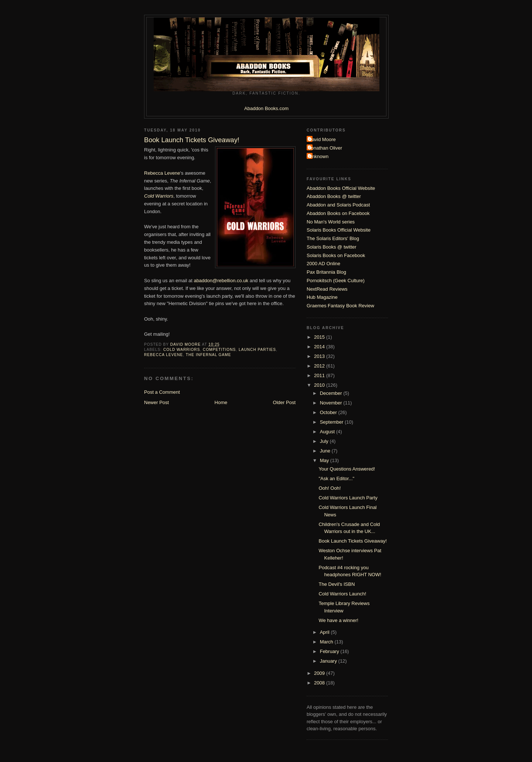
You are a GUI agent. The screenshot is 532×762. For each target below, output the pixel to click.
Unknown (318, 156)
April (325, 632)
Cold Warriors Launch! (342, 594)
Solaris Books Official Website (339, 230)
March (327, 642)
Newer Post (156, 402)
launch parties (257, 350)
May (325, 460)
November (332, 403)
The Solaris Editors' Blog (333, 238)
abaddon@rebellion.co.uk (221, 281)
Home (221, 402)
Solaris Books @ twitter (332, 247)
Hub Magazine (322, 297)
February (330, 651)
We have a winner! (338, 620)
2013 (320, 356)
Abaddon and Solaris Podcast (338, 205)
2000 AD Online (323, 264)
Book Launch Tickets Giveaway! (352, 541)
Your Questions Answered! (347, 469)
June (326, 451)
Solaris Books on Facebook (336, 255)
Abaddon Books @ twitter (334, 196)
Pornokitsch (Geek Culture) (336, 281)
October (329, 412)
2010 (320, 385)
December (332, 393)
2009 (320, 673)
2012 (320, 366)
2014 (320, 347)
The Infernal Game (209, 355)
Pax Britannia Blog (326, 272)
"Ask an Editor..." (336, 479)
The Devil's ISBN (337, 584)
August (328, 432)
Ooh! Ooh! (330, 488)
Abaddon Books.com (266, 108)
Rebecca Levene (162, 173)
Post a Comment (162, 392)
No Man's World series (331, 222)
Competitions (219, 350)
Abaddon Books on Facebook (338, 213)
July (325, 441)
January (329, 661)
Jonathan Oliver (325, 148)
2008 (320, 683)
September (332, 422)
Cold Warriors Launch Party (348, 498)
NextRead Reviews (327, 289)
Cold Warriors (182, 350)
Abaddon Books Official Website (341, 188)
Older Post (284, 402)
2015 (320, 337)
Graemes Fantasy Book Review (340, 306)
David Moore (322, 139)
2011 (320, 375)
